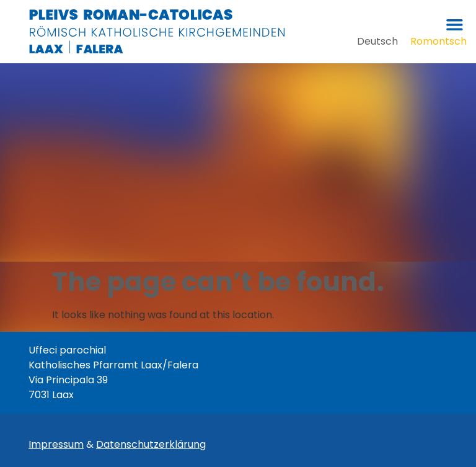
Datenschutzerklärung (151, 444)
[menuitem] (377, 41)
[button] (454, 24)
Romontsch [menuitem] (439, 41)
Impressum (56, 444)
